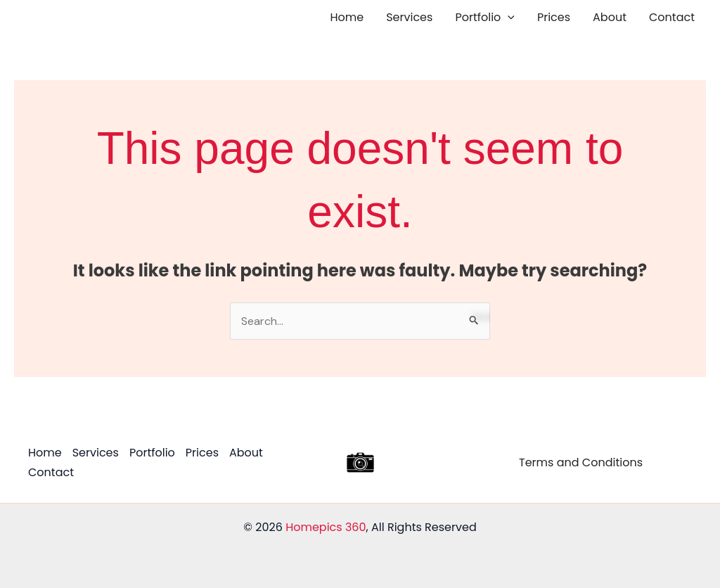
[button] (508, 18)
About (610, 17)
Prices (554, 17)
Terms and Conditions (581, 462)
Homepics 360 (326, 527)
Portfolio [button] (485, 18)
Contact (672, 17)
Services (409, 17)
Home (347, 17)
